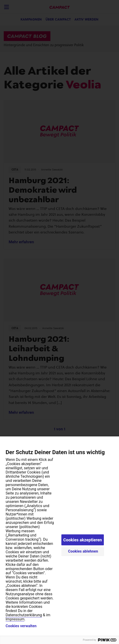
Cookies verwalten (21, 626)
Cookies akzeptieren (83, 540)
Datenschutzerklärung (24, 615)
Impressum (15, 619)
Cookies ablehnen (83, 551)
